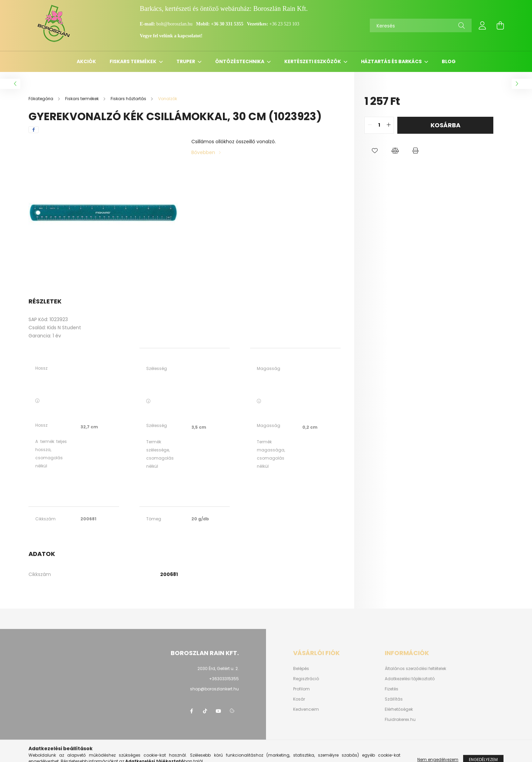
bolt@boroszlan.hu (175, 24)
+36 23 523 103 (284, 24)
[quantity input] (379, 125)
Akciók (86, 61)
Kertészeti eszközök (313, 61)
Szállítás (394, 699)
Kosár (299, 699)
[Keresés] (421, 25)
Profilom (301, 689)
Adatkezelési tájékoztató (410, 679)
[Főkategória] (41, 99)
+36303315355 (224, 679)
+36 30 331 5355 (227, 24)
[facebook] (34, 130)
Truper (186, 61)
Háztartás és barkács (392, 61)
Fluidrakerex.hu (400, 720)
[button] (375, 151)
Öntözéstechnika (240, 61)
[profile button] (482, 25)
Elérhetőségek (399, 709)
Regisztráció (306, 679)
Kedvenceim (306, 709)
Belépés (301, 669)
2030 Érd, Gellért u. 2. (218, 668)
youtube (218, 711)
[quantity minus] (370, 125)
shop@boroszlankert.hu (214, 689)
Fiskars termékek (134, 61)
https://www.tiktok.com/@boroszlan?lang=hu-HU (205, 711)
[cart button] (500, 25)
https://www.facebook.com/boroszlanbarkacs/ (191, 711)
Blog (449, 61)
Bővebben (203, 152)
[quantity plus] (388, 125)
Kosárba (445, 125)
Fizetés (392, 689)
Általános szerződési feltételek (415, 669)
